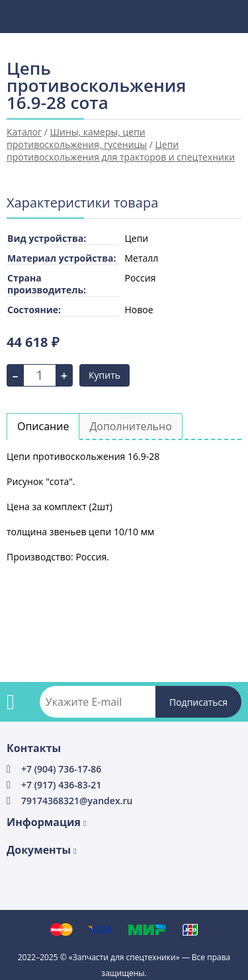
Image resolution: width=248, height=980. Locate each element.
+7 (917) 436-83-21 (61, 785)
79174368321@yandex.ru (77, 801)
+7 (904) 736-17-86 (61, 769)
